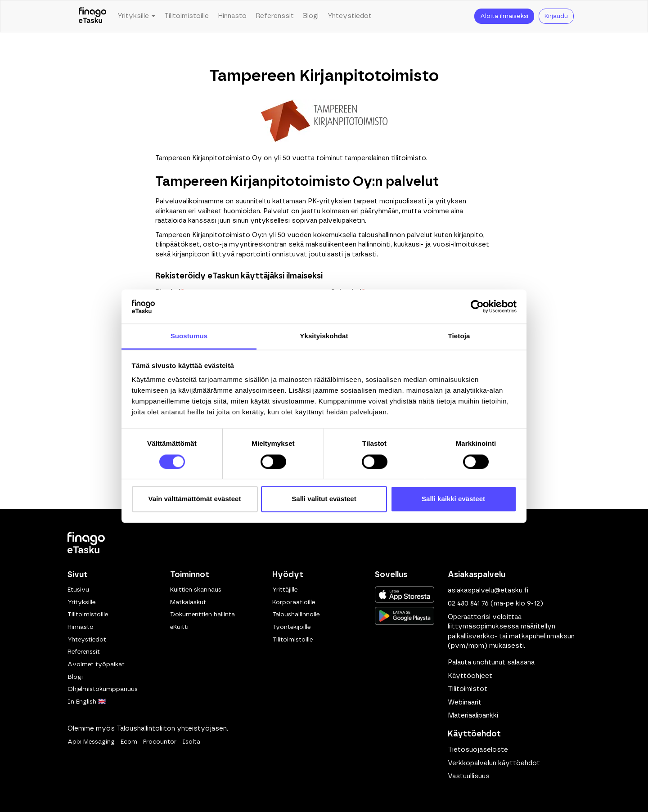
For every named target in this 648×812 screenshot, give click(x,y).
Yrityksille (81, 602)
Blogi (311, 16)
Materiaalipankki (473, 716)
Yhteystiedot (350, 16)
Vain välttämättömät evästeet (195, 499)
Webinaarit (465, 702)
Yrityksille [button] (136, 16)
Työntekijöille (291, 627)
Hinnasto (232, 16)
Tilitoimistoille (187, 16)
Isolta (191, 742)
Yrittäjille (285, 590)
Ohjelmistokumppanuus (103, 689)
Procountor (160, 742)
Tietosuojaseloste (478, 750)
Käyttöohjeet (470, 676)
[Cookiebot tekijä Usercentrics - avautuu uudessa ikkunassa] (477, 306)
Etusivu (78, 590)
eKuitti (179, 627)
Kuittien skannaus (196, 590)
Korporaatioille (294, 602)
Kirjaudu (556, 16)
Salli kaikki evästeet (453, 499)
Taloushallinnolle (296, 615)
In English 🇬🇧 (87, 702)
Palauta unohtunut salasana (491, 662)
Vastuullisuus (469, 776)
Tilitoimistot (468, 689)
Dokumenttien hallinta (202, 615)
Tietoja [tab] (459, 336)
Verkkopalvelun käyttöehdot (494, 763)
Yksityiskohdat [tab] (324, 336)
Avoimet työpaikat (96, 664)
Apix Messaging (91, 742)
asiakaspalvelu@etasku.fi (488, 590)
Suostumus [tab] (189, 336)
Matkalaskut (188, 602)
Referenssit (275, 16)
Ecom (129, 742)
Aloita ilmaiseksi (504, 16)
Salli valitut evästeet (324, 499)
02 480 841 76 (468, 603)
